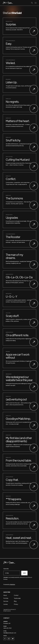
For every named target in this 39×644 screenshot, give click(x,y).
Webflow (13, 584)
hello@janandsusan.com (10, 633)
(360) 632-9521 (7, 628)
